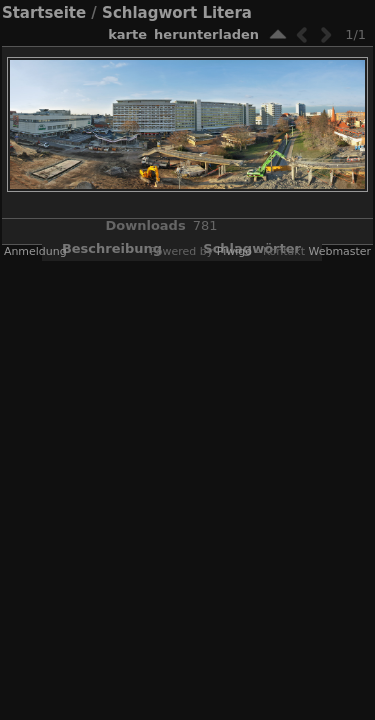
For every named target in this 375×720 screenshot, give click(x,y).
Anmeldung (35, 251)
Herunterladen (206, 34)
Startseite (44, 13)
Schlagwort (149, 13)
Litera (227, 13)
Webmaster (339, 251)
